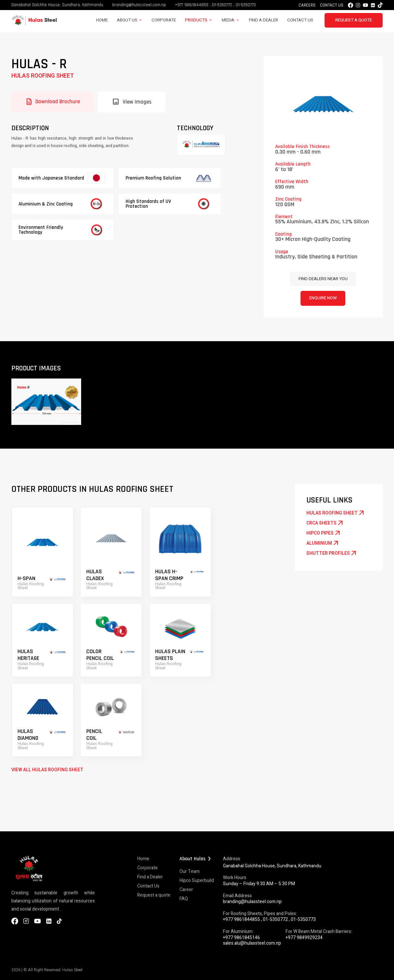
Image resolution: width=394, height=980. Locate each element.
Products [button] (196, 20)
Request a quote (154, 895)
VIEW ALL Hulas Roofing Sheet (47, 770)
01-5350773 (246, 5)
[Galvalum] (201, 145)
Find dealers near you (323, 279)
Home (102, 20)
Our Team (190, 871)
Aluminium (323, 543)
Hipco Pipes (324, 533)
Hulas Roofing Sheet (43, 76)
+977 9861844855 (192, 5)
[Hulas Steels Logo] (34, 25)
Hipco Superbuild (197, 881)
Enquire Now (323, 298)
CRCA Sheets (325, 523)
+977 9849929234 (304, 938)
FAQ (184, 899)
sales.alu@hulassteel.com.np (252, 943)
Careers (307, 5)
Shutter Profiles (332, 553)
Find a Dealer (264, 20)
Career (186, 890)
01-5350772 (222, 5)
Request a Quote (354, 20)
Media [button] (228, 20)
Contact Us (332, 5)
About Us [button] (127, 20)
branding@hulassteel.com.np (139, 5)
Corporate (164, 20)
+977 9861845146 (241, 938)
